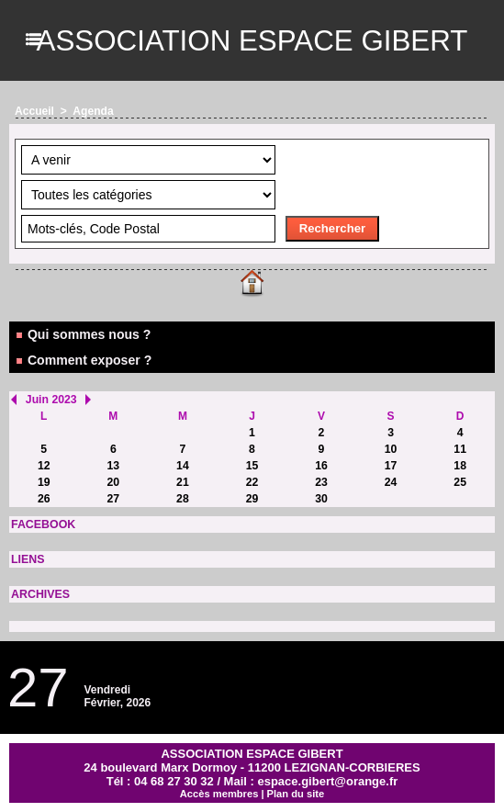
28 (182, 499)
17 (391, 466)
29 (252, 499)
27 (113, 499)
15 (252, 466)
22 (252, 482)
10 (391, 449)
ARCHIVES (39, 594)
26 (44, 499)
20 (113, 482)
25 (460, 482)
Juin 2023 (51, 400)
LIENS (27, 559)
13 (113, 466)
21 (182, 482)
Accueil (34, 111)
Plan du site (295, 794)
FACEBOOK (42, 524)
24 (391, 482)
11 (460, 449)
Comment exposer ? (83, 360)
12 (44, 466)
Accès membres (219, 794)
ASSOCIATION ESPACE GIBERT (252, 40)
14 (182, 466)
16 (321, 466)
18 (460, 466)
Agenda (93, 111)
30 (321, 499)
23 (321, 482)
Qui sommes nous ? (83, 334)
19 (44, 482)
